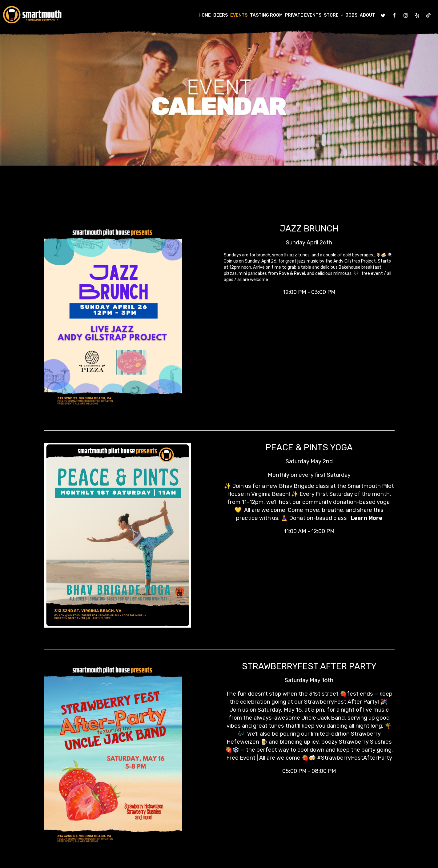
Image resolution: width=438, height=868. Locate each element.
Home (205, 15)
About (368, 15)
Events (239, 15)
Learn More (366, 518)
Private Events (303, 15)
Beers (221, 15)
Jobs (352, 15)
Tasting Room (266, 15)
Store (334, 15)
